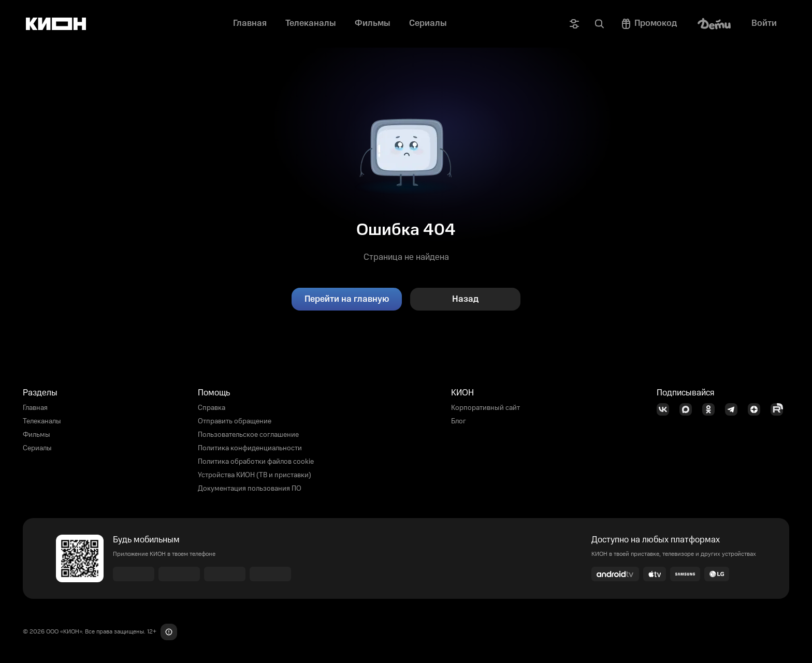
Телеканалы (42, 421)
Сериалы (37, 448)
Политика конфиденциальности (250, 448)
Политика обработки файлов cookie (256, 462)
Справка (212, 408)
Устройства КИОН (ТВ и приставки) (255, 475)
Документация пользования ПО (250, 489)
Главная (35, 408)
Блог (459, 421)
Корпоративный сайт (485, 408)
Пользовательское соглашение (248, 435)
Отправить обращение (235, 421)
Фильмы (37, 435)
